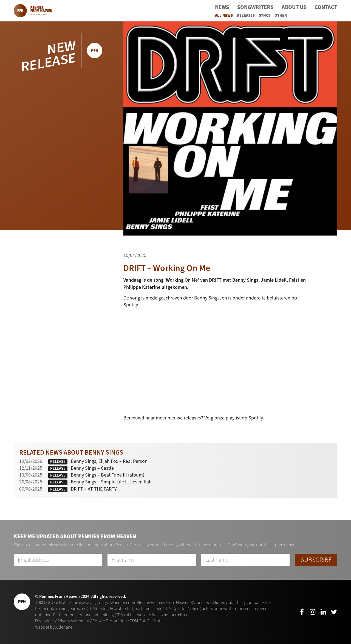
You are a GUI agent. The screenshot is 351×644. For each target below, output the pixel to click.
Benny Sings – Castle (92, 468)
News (222, 7)
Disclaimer (45, 621)
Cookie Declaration (110, 621)
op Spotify (252, 418)
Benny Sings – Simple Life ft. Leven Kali (111, 482)
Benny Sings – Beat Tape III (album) (107, 475)
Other (281, 16)
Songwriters (255, 7)
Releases (246, 16)
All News (224, 16)
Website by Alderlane (54, 627)
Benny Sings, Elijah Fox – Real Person (109, 461)
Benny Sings (207, 298)
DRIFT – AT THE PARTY (94, 489)
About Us (294, 7)
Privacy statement (73, 621)
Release (58, 462)
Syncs (265, 16)
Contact (326, 7)
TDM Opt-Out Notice (148, 621)
